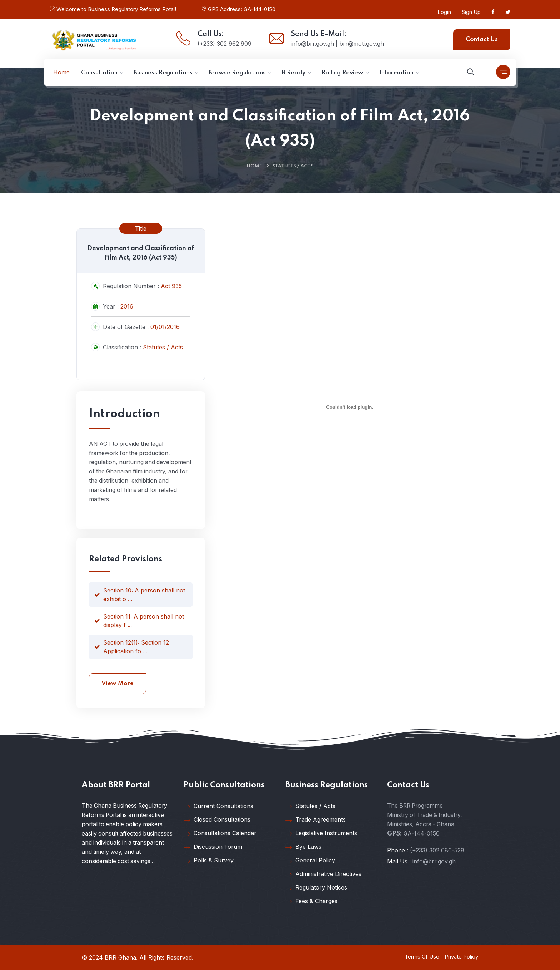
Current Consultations (218, 807)
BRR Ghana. (121, 958)
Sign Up (471, 12)
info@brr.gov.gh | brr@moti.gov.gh (337, 44)
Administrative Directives (323, 875)
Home (254, 166)
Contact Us (482, 40)
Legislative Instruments (321, 834)
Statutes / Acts (293, 166)
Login (444, 12)
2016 (127, 306)
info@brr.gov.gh (434, 862)
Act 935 (171, 286)
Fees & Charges (311, 902)
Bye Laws (303, 847)
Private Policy (461, 957)
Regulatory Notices (316, 888)
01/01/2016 (165, 327)
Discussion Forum (213, 847)
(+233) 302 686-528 (437, 851)
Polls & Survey (209, 861)
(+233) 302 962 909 (224, 44)
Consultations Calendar (220, 834)
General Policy (310, 861)
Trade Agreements (316, 820)
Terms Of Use (422, 957)
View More (117, 684)
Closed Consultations (217, 820)
